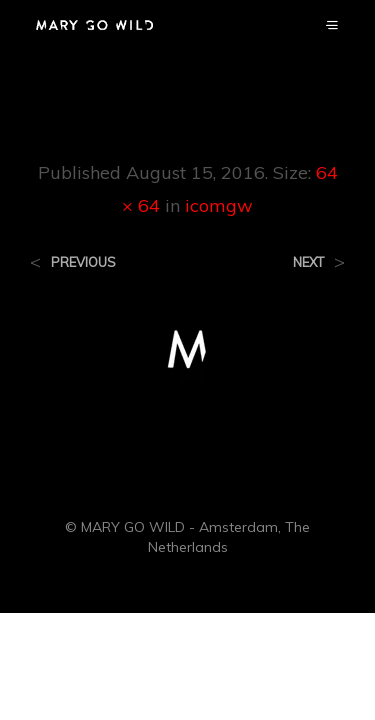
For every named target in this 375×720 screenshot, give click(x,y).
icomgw (219, 205)
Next (308, 262)
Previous (83, 262)
